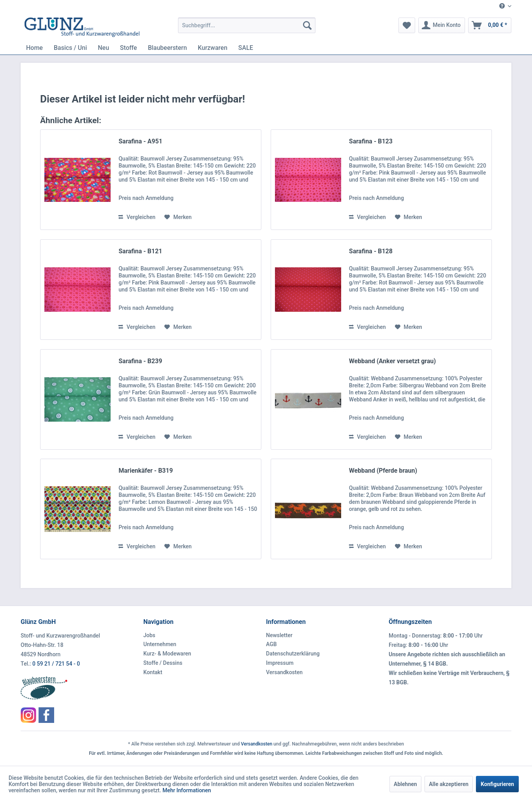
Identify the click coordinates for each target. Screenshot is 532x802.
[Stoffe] (129, 48)
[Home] (34, 48)
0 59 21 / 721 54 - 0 (56, 664)
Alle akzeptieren (449, 784)
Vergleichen (137, 217)
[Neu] (103, 48)
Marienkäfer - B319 (145, 471)
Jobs (149, 635)
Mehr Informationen (187, 790)
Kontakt (153, 672)
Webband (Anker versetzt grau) (392, 361)
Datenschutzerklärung (293, 654)
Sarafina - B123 (371, 141)
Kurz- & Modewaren (167, 654)
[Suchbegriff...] (247, 25)
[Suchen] (307, 25)
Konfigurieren (497, 784)
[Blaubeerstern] (167, 48)
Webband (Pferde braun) (383, 471)
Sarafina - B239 (140, 361)
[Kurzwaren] (213, 48)
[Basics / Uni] (70, 48)
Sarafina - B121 (140, 251)
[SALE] (246, 48)
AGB (271, 644)
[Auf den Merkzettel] (178, 217)
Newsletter (279, 635)
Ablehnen (405, 784)
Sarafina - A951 (140, 141)
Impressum (280, 663)
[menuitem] (502, 6)
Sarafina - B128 (371, 251)
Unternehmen (160, 644)
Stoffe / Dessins (163, 663)
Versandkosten (284, 672)
